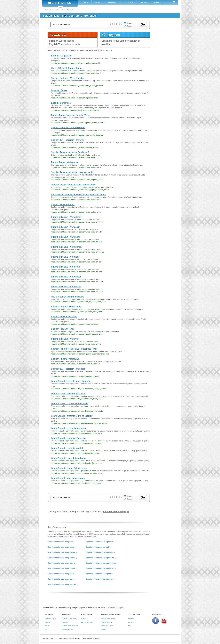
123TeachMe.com (62, 638)
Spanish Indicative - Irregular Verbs (72, 172)
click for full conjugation (116, 608)
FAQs (131, 2)
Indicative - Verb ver (65, 339)
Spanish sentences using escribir (62, 584)
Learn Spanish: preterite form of (71, 381)
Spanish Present (63, 329)
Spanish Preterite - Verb (67, 78)
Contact (47, 622)
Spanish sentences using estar (61, 547)
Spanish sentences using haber (61, 552)
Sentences (61, 103)
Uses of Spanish (67, 68)
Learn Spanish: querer (69, 468)
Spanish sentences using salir (61, 574)
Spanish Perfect (63, 205)
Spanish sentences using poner (100, 579)
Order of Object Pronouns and (73, 185)
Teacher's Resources (111, 614)
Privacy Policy (88, 638)
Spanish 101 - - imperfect (68, 369)
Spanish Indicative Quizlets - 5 (70, 152)
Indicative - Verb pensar (67, 247)
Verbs (97, 2)
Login (156, 2)
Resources (67, 614)
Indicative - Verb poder (66, 287)
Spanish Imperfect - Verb (68, 128)
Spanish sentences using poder (61, 558)
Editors (131, 622)
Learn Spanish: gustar (69, 428)
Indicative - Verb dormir (66, 217)
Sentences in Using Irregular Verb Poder (78, 195)
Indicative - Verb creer (66, 267)
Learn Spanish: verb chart (68, 394)
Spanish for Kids (87, 622)
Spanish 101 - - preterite (67, 140)
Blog (130, 626)
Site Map (144, 2)
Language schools (114, 2)
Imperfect (59, 90)
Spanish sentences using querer (100, 558)
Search (129, 23)
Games (84, 619)
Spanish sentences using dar (60, 563)
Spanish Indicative (64, 317)
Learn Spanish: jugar (68, 478)
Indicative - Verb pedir (66, 237)
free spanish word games (65, 608)
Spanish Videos (106, 622)
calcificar (94, 608)
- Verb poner (65, 162)
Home (86, 2)
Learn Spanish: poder (69, 458)
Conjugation (62, 56)
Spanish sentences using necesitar (101, 563)
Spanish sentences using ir (98, 547)
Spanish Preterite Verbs (66, 307)
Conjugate (130, 26)
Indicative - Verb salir (65, 227)
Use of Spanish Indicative (68, 297)
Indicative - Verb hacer (66, 277)
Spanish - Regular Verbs (71, 115)
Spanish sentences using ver (60, 579)
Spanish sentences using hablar (100, 568)
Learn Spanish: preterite (67, 448)
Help (46, 629)
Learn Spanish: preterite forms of (72, 416)
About (47, 626)
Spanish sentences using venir (99, 574)
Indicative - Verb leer (65, 257)
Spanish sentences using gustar (62, 568)
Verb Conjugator (67, 629)
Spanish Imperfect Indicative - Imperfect (74, 349)
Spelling (104, 629)
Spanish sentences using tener (99, 542)
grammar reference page (116, 512)
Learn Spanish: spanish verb (70, 404)
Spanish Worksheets (108, 619)
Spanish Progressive (65, 359)
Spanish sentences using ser (60, 542)
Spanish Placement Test (70, 626)
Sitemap (131, 619)
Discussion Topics (107, 626)
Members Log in (50, 619)
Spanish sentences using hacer (99, 552)
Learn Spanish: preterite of (69, 438)
